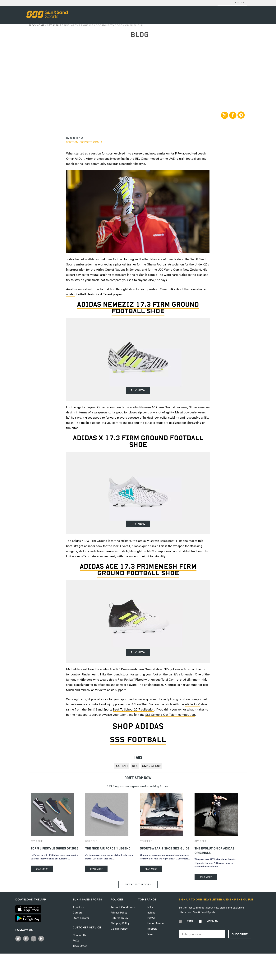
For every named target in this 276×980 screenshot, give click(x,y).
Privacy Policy (119, 912)
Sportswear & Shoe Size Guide (165, 848)
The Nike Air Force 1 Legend (108, 848)
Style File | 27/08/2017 (138, 55)
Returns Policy (119, 918)
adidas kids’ (192, 704)
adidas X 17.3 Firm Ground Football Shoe (138, 441)
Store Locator (81, 918)
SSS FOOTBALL (138, 740)
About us (78, 907)
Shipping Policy (120, 923)
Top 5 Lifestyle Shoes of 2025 (54, 848)
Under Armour (156, 923)
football (122, 766)
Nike (150, 907)
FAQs (76, 940)
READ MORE (42, 869)
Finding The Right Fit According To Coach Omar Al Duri (104, 25)
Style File (54, 25)
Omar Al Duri (152, 766)
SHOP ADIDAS (138, 726)
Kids (135, 766)
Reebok (152, 929)
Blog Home (37, 25)
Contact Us (79, 935)
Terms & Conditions (123, 907)
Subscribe (240, 934)
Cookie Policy (119, 929)
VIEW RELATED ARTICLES (138, 884)
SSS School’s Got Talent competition (170, 715)
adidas (70, 294)
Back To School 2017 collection (134, 709)
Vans (150, 934)
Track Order (80, 946)
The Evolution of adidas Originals (214, 850)
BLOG (139, 35)
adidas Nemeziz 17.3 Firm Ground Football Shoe (138, 308)
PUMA (151, 918)
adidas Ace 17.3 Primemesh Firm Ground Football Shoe (138, 570)
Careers (77, 912)
